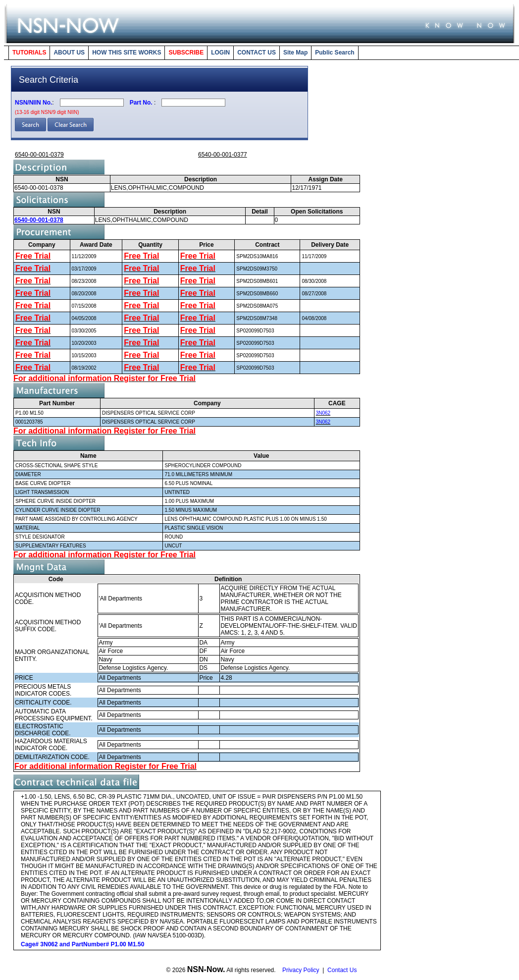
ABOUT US (69, 53)
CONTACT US (257, 53)
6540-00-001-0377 (223, 155)
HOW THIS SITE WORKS (127, 53)
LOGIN (220, 53)
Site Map (295, 53)
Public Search (335, 53)
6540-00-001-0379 (39, 155)
